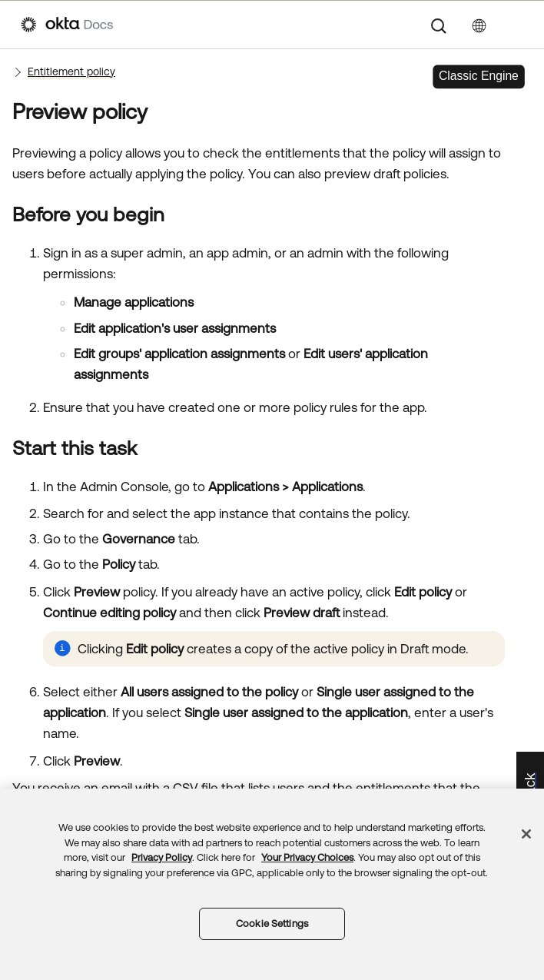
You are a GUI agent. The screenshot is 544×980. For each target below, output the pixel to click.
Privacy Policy (162, 857)
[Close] (526, 834)
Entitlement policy (71, 71)
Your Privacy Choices (307, 857)
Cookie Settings (272, 924)
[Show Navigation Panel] (516, 25)
